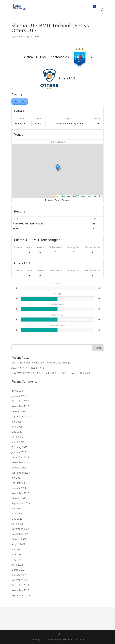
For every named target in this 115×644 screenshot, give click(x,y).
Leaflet (61, 196)
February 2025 (19, 447)
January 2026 (19, 396)
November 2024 (20, 462)
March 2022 (18, 570)
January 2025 (19, 452)
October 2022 (19, 539)
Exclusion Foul (56, 247)
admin (18, 36)
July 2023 (16, 508)
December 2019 (20, 585)
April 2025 (17, 437)
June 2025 (17, 427)
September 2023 (21, 503)
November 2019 (20, 590)
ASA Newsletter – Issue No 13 (28, 368)
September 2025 (21, 416)
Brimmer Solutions (73, 639)
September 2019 (21, 595)
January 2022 (19, 575)
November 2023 (20, 493)
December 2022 (20, 529)
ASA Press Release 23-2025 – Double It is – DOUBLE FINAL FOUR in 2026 (51, 373)
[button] (58, 168)
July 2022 (16, 549)
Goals (29, 247)
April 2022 (17, 565)
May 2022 (17, 559)
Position (18, 247)
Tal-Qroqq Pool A (58, 142)
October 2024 (19, 468)
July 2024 (16, 478)
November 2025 (20, 406)
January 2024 (19, 488)
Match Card (20, 101)
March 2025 (18, 442)
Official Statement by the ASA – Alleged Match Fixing (41, 363)
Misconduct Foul (93, 247)
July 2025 (16, 422)
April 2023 (17, 524)
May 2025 (17, 432)
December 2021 (20, 580)
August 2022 (18, 544)
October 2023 (19, 498)
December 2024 (20, 457)
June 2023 (17, 514)
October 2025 (19, 411)
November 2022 (20, 534)
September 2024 (21, 473)
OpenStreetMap (85, 196)
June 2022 (17, 554)
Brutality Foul (74, 247)
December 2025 (20, 401)
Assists (40, 247)
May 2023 (17, 519)
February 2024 (19, 483)
